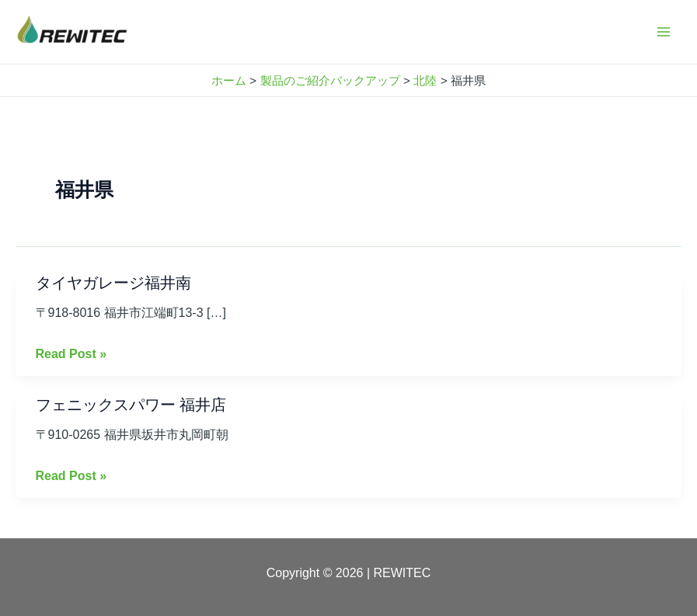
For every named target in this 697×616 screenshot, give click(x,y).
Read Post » (71, 354)
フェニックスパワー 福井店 (131, 405)
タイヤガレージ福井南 (113, 283)
